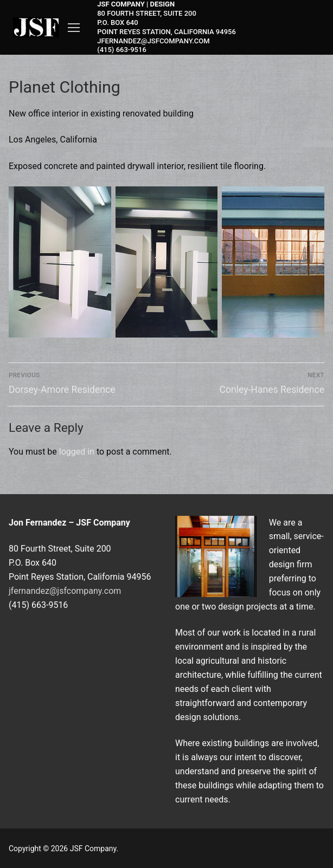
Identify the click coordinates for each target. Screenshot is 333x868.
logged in (77, 452)
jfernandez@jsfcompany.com (65, 591)
